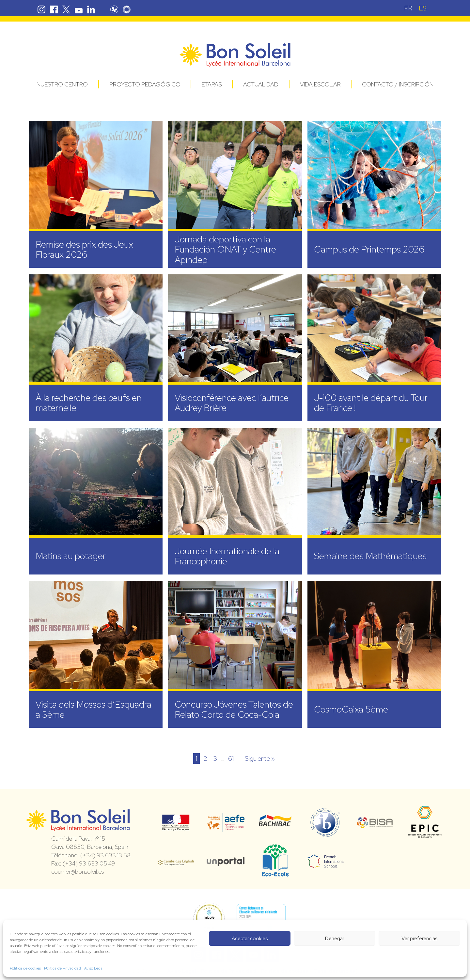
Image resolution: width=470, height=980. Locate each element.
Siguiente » (260, 758)
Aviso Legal (94, 968)
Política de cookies (25, 968)
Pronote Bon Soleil (115, 9)
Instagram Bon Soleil (41, 9)
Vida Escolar (320, 84)
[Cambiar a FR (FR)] (408, 8)
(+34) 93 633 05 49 (89, 863)
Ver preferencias (419, 939)
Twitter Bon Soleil (66, 9)
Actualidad (261, 84)
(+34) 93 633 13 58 (105, 855)
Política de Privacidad (63, 968)
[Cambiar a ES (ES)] (423, 8)
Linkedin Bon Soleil (91, 9)
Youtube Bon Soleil (79, 9)
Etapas (212, 84)
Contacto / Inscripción (398, 84)
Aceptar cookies (250, 939)
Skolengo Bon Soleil (127, 9)
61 (231, 758)
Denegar (335, 939)
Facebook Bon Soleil (54, 9)
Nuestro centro (62, 84)
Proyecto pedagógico (145, 84)
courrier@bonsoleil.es (78, 872)
